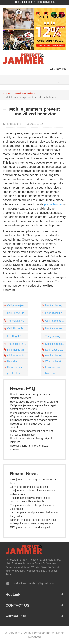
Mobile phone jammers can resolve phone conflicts (56, 305)
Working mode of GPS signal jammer (31, 413)
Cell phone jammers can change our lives (34, 420)
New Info (61, 69)
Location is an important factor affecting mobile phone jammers (56, 367)
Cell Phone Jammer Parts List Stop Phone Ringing (18, 328)
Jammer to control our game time (29, 487)
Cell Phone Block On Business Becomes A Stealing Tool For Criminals (18, 313)
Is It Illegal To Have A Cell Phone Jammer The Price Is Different (18, 336)
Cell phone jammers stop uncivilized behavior (18, 305)
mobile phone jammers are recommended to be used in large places (56, 356)
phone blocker (53, 204)
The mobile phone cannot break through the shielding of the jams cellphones (18, 344)
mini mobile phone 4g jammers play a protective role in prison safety (18, 350)
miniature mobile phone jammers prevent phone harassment (18, 356)
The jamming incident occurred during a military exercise (56, 336)
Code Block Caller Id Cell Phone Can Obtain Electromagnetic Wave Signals (56, 313)
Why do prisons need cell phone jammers (34, 416)
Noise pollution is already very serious (32, 523)
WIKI (53, 69)
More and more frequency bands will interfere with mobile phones (56, 373)
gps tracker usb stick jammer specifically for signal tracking (18, 373)
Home (6, 93)
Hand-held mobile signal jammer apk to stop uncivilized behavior (18, 361)
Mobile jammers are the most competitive (56, 344)
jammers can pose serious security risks (33, 520)
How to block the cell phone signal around (34, 402)
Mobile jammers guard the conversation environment (56, 328)
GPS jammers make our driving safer (31, 527)
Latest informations (25, 93)
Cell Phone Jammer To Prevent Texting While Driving (56, 321)
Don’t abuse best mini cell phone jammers (56, 350)
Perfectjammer (14, 124)
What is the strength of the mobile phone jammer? (56, 361)
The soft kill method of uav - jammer (18, 321)
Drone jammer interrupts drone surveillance (18, 367)
